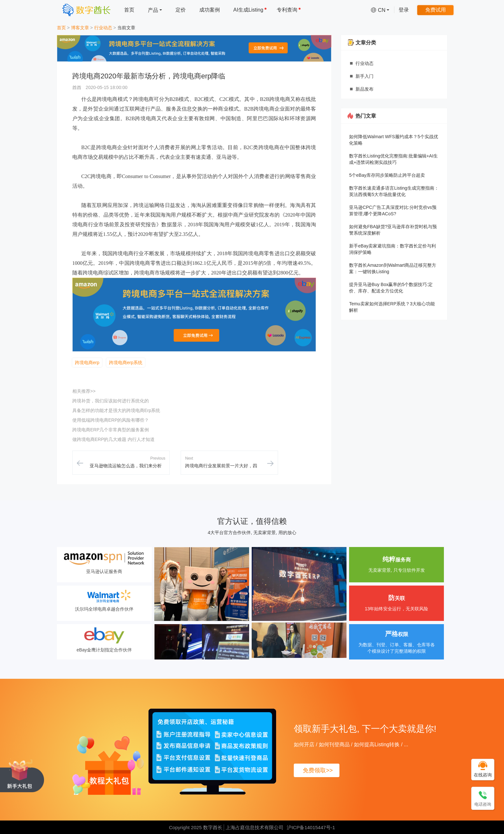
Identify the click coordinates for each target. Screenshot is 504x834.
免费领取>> (318, 770)
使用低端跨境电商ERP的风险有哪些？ (111, 420)
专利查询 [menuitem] (289, 10)
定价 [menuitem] (181, 10)
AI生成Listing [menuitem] (250, 10)
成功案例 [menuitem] (210, 10)
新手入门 (364, 76)
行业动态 (103, 28)
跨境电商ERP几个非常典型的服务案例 (111, 430)
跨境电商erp (87, 363)
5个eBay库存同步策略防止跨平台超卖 (387, 175)
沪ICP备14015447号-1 (311, 827)
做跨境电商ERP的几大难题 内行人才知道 (114, 439)
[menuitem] (155, 10)
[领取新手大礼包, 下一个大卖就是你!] (22, 775)
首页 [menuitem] (129, 10)
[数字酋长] (86, 10)
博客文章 (80, 28)
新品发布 (364, 89)
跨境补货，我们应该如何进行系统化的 (111, 401)
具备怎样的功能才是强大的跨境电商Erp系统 (116, 410)
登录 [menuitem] (404, 10)
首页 (61, 28)
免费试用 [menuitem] (436, 10)
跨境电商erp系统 (126, 363)
